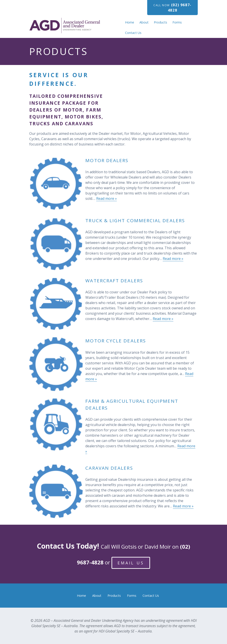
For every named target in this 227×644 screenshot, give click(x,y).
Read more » (107, 198)
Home (130, 22)
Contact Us (133, 33)
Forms (177, 22)
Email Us (131, 563)
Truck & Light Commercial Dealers (135, 220)
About (144, 22)
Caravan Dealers (109, 468)
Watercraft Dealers (114, 281)
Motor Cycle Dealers (116, 341)
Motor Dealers (107, 160)
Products (160, 22)
